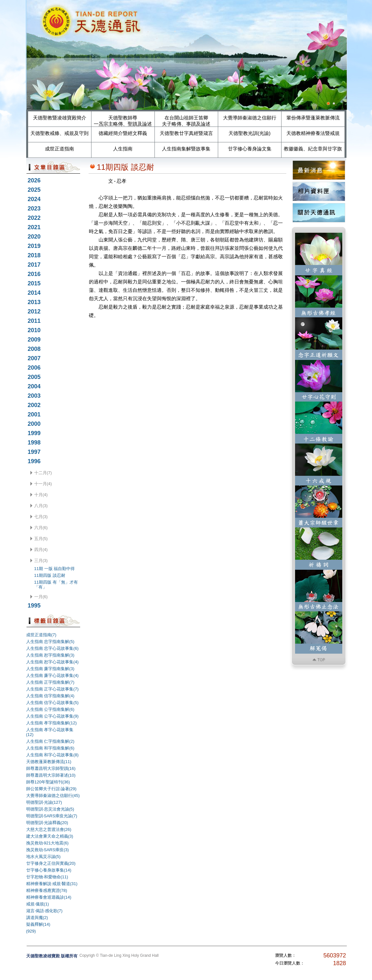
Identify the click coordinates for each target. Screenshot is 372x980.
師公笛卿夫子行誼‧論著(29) (51, 789)
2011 (34, 321)
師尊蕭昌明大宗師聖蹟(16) (51, 768)
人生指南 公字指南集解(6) (50, 709)
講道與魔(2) (37, 918)
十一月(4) (43, 484)
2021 (34, 227)
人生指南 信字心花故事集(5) (53, 703)
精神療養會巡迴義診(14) (49, 897)
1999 (34, 433)
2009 (34, 340)
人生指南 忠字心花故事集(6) (53, 648)
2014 (34, 293)
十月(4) (41, 495)
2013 (34, 302)
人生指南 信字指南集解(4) (50, 696)
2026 (34, 180)
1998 (34, 443)
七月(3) (41, 517)
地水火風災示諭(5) (43, 857)
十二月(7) (43, 473)
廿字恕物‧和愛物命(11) (47, 877)
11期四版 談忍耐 (50, 575)
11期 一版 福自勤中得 (55, 569)
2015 (34, 283)
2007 (34, 358)
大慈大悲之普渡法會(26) (49, 829)
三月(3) (41, 561)
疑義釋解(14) (38, 924)
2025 (34, 190)
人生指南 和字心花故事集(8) (53, 755)
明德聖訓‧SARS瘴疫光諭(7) (52, 816)
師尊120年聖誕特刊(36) (48, 782)
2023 (34, 209)
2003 (34, 396)
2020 (34, 237)
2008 (34, 349)
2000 (34, 424)
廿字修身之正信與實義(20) (51, 863)
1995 (34, 606)
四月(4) (41, 550)
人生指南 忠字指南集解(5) (50, 642)
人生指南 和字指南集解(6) (50, 748)
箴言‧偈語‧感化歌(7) (44, 911)
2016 (34, 274)
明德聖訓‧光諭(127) (44, 802)
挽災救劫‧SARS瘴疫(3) (48, 850)
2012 (34, 311)
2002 (34, 405)
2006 (34, 368)
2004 (34, 386)
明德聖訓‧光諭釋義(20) (47, 823)
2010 (34, 330)
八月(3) (41, 506)
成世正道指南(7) (41, 635)
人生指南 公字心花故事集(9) (53, 716)
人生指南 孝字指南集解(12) (52, 723)
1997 (34, 452)
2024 (34, 199)
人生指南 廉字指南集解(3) (50, 669)
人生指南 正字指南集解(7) (50, 682)
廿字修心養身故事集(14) (49, 870)
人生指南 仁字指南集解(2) (50, 741)
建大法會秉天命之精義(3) (50, 836)
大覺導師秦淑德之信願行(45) (53, 796)
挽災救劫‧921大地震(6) (48, 843)
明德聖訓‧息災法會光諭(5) (50, 809)
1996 (34, 461)
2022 (34, 218)
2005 (34, 377)
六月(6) (41, 528)
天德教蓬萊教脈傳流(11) (49, 762)
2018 (34, 255)
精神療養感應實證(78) (47, 890)
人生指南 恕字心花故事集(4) (53, 662)
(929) (31, 931)
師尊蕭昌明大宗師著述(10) (51, 775)
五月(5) (41, 539)
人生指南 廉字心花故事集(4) (53, 675)
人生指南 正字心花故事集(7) (53, 689)
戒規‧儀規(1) (38, 904)
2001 (34, 414)
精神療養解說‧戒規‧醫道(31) (52, 884)
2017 (34, 265)
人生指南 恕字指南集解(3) (50, 655)
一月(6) (41, 597)
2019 (34, 246)
